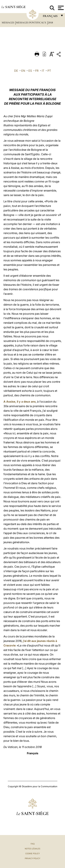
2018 (50, 23)
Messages (8, 23)
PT (49, 71)
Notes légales (32, 849)
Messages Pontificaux (31, 23)
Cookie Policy (32, 854)
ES (30, 71)
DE (16, 71)
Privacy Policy (32, 858)
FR (37, 71)
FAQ (33, 844)
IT (43, 71)
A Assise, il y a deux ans (20, 402)
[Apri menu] (60, 8)
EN (23, 71)
